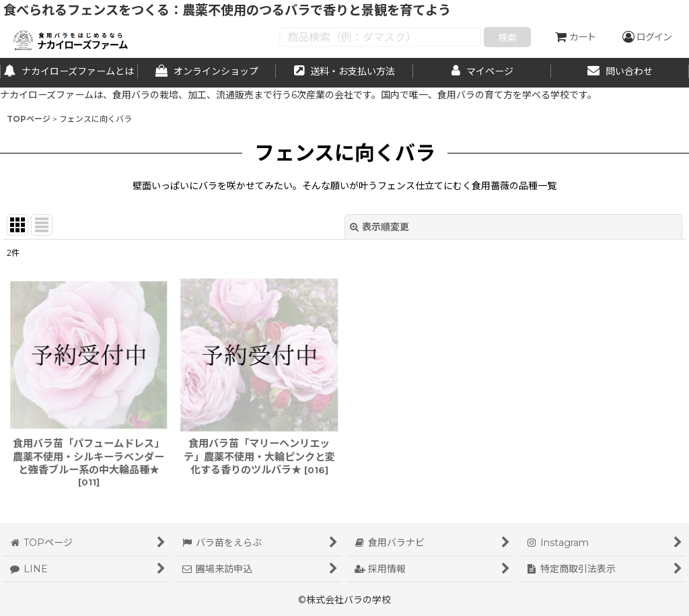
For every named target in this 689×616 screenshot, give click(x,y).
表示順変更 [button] (379, 227)
